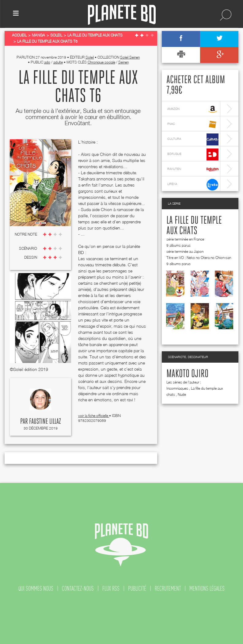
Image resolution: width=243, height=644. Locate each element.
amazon (193, 109)
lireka (193, 185)
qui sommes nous (36, 588)
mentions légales (207, 588)
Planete (122, 15)
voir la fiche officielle (94, 416)
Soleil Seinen (130, 57)
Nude (182, 394)
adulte (58, 62)
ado (47, 62)
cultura (193, 139)
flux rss (111, 588)
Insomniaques (177, 388)
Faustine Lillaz (45, 422)
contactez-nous (78, 588)
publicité (137, 588)
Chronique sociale (101, 62)
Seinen (123, 62)
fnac (193, 124)
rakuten (193, 170)
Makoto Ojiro (187, 374)
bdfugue (193, 154)
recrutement (168, 588)
